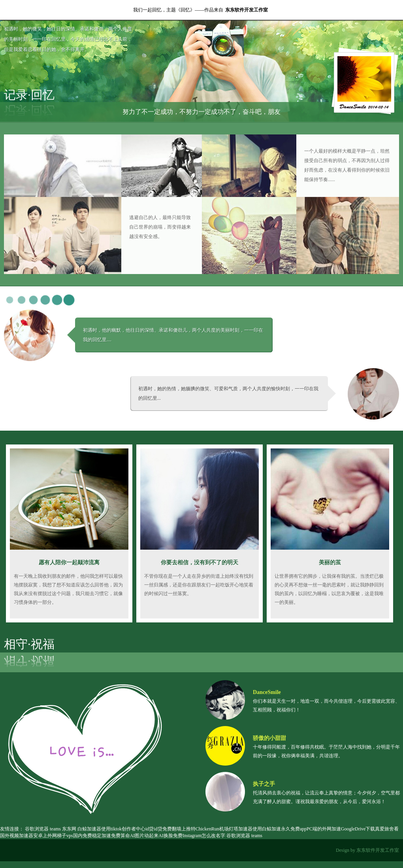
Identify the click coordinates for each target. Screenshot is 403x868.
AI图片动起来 (144, 836)
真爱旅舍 (384, 829)
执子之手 (264, 784)
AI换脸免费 (170, 836)
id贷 (150, 829)
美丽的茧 (330, 563)
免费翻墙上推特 (179, 829)
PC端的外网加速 (324, 829)
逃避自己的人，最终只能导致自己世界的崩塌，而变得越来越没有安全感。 (160, 227)
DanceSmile (267, 692)
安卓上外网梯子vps (53, 836)
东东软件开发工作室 (247, 10)
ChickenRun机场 (212, 829)
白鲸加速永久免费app (284, 829)
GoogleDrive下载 (358, 829)
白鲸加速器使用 (94, 829)
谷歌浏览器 (37, 829)
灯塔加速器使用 (245, 829)
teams (55, 829)
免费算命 (121, 836)
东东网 (69, 829)
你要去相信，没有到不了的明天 (200, 563)
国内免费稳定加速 (92, 836)
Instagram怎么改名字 (204, 836)
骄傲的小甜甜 (269, 738)
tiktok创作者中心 (128, 829)
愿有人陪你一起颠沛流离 (69, 563)
